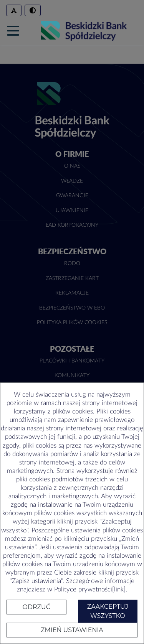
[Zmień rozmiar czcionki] (14, 10)
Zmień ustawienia (72, 630)
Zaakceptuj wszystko (108, 611)
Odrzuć (36, 607)
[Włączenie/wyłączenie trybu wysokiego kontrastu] (33, 10)
